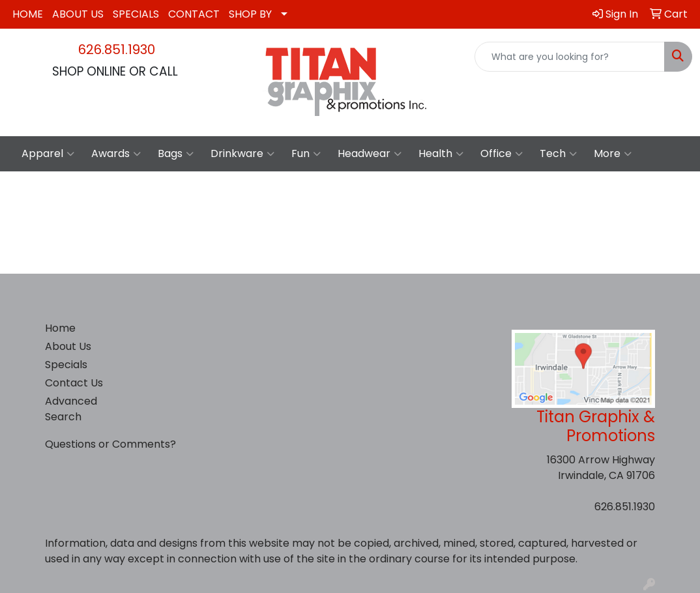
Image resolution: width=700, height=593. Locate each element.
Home (60, 328)
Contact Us (74, 383)
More (613, 154)
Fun (306, 154)
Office (502, 154)
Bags (176, 154)
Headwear (370, 154)
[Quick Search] (570, 57)
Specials (66, 365)
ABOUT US (78, 14)
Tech (558, 154)
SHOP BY (250, 14)
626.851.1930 (117, 50)
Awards (116, 154)
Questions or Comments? (110, 444)
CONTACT (194, 14)
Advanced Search (71, 409)
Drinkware (242, 154)
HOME (28, 14)
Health (441, 154)
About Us (68, 346)
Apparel (48, 154)
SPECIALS (136, 14)
